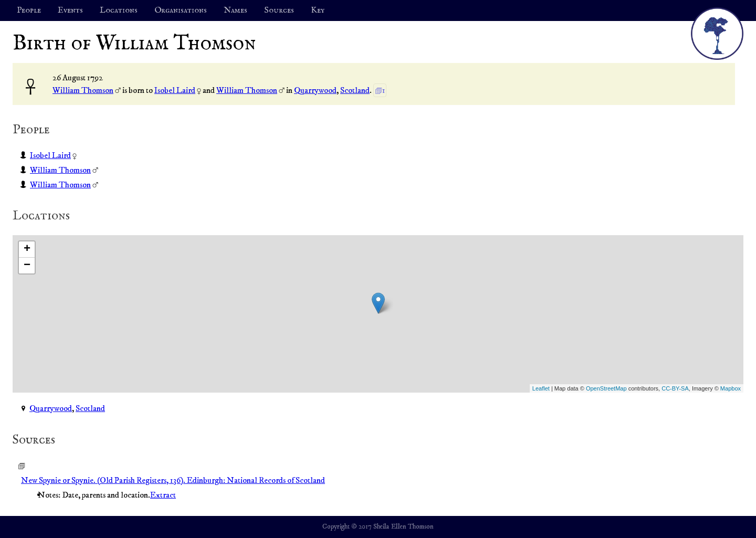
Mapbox (731, 388)
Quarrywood (315, 90)
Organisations (181, 10)
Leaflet (541, 388)
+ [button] (27, 249)
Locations (119, 10)
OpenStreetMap (606, 388)
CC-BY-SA (675, 388)
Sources (279, 10)
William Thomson (83, 90)
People (29, 10)
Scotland (355, 90)
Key (318, 10)
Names (235, 10)
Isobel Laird (175, 90)
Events (70, 10)
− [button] (27, 266)
